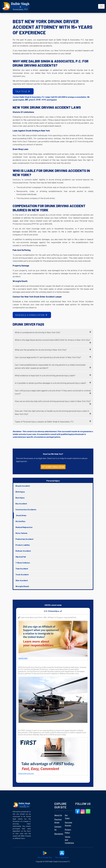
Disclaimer (59, 834)
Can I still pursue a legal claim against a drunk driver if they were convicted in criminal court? (53, 392)
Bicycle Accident (23, 486)
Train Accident (22, 569)
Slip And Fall (21, 557)
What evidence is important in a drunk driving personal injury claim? (45, 375)
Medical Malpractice (24, 527)
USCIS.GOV (23, 658)
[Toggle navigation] (101, 6)
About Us (58, 815)
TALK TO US (23, 91)
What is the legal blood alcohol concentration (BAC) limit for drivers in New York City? (52, 340)
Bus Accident (21, 504)
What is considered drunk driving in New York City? (38, 332)
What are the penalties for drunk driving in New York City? (41, 350)
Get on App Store (62, 855)
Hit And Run (20, 521)
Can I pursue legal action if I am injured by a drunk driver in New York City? (48, 357)
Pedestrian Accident (24, 539)
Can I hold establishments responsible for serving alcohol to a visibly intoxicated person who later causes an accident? (50, 366)
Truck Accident (22, 574)
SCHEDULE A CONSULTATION (31, 315)
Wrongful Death (22, 586)
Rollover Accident (23, 551)
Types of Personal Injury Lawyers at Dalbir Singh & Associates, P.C (44, 422)
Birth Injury (20, 492)
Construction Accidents (26, 509)
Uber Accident (22, 580)
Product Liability (23, 545)
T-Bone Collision (23, 563)
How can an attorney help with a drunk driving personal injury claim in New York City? (53, 401)
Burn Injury (20, 498)
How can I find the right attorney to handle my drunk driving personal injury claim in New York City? (52, 412)
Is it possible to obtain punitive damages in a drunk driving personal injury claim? (51, 383)
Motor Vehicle (21, 533)
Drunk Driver (21, 515)
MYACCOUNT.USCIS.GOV (26, 773)
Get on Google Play (45, 855)
